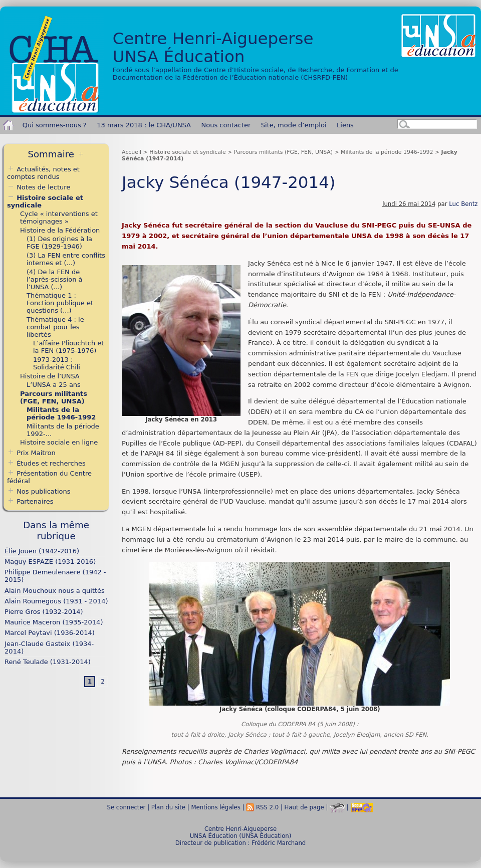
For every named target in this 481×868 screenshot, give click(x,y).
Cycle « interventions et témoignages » (59, 218)
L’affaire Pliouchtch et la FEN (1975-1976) (68, 347)
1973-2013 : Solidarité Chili (57, 363)
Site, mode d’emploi (294, 125)
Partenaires (35, 501)
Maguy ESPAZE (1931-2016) (50, 562)
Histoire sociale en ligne (59, 442)
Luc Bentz (463, 204)
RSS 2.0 (262, 807)
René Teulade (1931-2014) (48, 662)
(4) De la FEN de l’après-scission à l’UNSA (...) (54, 279)
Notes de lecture (39, 187)
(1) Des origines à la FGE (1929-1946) (59, 243)
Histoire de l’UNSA (50, 376)
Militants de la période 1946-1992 (387, 152)
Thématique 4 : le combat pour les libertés (55, 327)
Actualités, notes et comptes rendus (43, 173)
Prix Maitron (36, 453)
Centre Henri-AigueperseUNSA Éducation (213, 48)
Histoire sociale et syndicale (187, 152)
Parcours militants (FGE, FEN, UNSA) (283, 152)
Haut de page (304, 807)
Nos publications (43, 491)
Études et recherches (51, 463)
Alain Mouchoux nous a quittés (55, 591)
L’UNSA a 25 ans (54, 385)
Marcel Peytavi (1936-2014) (50, 633)
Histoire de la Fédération (60, 230)
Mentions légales (215, 807)
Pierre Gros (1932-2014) (44, 612)
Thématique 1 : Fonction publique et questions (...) (60, 303)
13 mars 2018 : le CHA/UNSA (144, 125)
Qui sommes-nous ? (55, 125)
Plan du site (168, 807)
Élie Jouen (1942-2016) (42, 551)
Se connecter (127, 807)
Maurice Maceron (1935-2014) (54, 622)
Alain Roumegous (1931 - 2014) (56, 601)
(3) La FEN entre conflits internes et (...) (66, 259)
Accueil (132, 152)
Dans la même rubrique (56, 530)
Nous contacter (226, 125)
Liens (345, 125)
